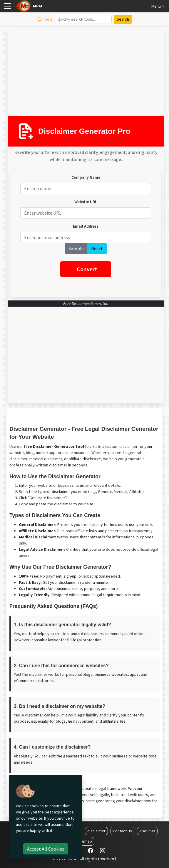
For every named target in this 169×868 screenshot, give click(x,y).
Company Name (86, 177)
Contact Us (122, 831)
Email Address (86, 226)
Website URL (86, 202)
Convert (87, 269)
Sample (76, 249)
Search (123, 19)
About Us (147, 831)
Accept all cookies (46, 849)
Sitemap (85, 841)
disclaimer (96, 831)
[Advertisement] (83, 75)
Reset (97, 249)
